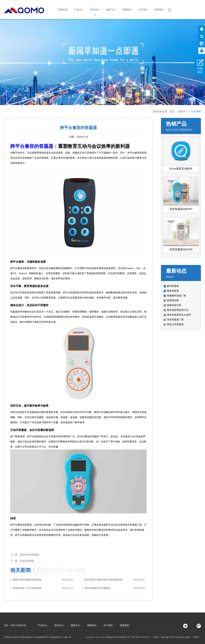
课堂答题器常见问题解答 (98, 588)
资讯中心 (183, 111)
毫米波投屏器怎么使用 (179, 315)
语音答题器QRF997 (181, 209)
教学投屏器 (173, 286)
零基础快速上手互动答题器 (27, 588)
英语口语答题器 (175, 324)
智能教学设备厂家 (176, 296)
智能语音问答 (174, 305)
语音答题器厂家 (175, 320)
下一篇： (22, 561)
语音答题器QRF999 (181, 249)
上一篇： (25, 555)
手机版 (155, 637)
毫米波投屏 (173, 291)
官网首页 (63, 10)
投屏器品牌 (173, 300)
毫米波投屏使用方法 (178, 310)
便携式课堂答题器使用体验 (27, 580)
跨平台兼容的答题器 (32, 146)
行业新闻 (196, 111)
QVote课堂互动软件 (181, 169)
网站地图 (165, 637)
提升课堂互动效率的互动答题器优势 (104, 580)
